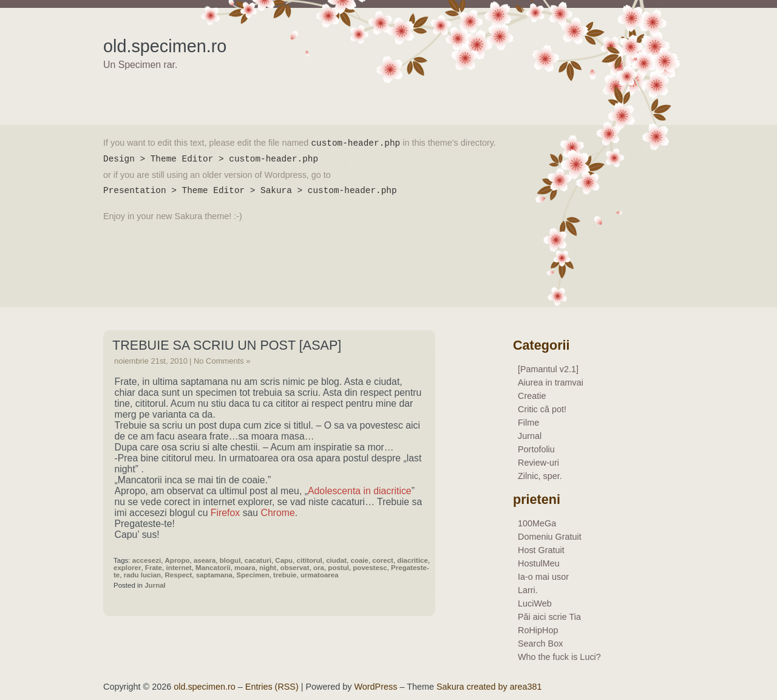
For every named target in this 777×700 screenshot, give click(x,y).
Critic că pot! (542, 409)
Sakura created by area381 (489, 687)
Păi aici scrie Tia (549, 617)
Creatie (532, 396)
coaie (360, 560)
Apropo (178, 560)
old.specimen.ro (165, 46)
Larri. (528, 590)
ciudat (336, 560)
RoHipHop (538, 630)
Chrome (278, 513)
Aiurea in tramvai (551, 382)
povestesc (370, 568)
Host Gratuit (541, 550)
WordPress (376, 687)
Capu (284, 560)
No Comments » (222, 361)
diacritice (412, 560)
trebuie (285, 575)
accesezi (147, 560)
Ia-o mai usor (543, 577)
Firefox (225, 513)
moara (245, 568)
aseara (205, 560)
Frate (154, 568)
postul (338, 568)
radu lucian (142, 575)
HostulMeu (539, 563)
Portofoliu (536, 449)
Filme (528, 423)
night (268, 568)
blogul (230, 560)
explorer (127, 568)
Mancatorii (213, 568)
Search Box (540, 644)
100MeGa (537, 523)
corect (383, 560)
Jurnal (155, 585)
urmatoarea (320, 575)
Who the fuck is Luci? (559, 657)
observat (295, 568)
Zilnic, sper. (540, 476)
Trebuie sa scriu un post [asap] (227, 345)
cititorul (310, 560)
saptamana (214, 575)
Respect (179, 575)
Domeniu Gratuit (550, 537)
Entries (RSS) (272, 687)
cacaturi (258, 560)
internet (178, 568)
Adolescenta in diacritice (360, 491)
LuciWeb (535, 603)
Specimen (253, 575)
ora (319, 568)
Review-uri (538, 463)
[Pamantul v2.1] (548, 369)
